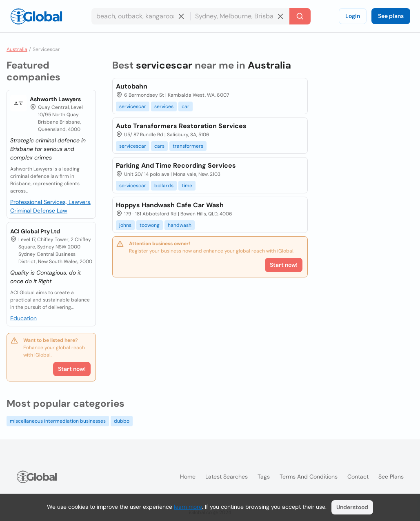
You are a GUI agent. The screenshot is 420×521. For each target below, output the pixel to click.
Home (188, 477)
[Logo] (36, 16)
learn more (188, 507)
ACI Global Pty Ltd (35, 231)
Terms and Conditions (309, 477)
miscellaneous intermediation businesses (58, 421)
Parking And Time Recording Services (176, 165)
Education (23, 318)
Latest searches (227, 477)
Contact (358, 477)
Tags (264, 477)
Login (353, 16)
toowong (150, 225)
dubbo (122, 421)
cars (159, 146)
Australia (17, 49)
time (187, 186)
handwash (180, 225)
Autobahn (132, 86)
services (164, 106)
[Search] (300, 16)
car (186, 106)
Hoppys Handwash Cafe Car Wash (170, 205)
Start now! (72, 369)
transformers (188, 146)
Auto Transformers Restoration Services (181, 126)
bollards (164, 186)
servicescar (133, 106)
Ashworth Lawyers (55, 99)
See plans (391, 16)
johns (125, 225)
